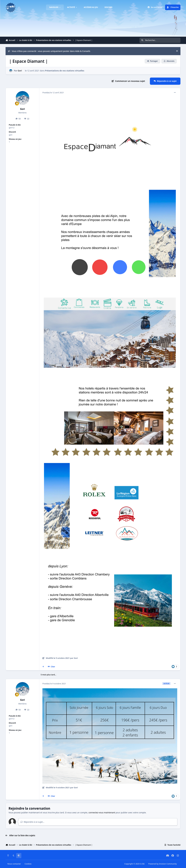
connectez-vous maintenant (102, 813)
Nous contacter (14, 864)
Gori (20, 71)
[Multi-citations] (43, 667)
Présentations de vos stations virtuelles (65, 71)
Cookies (28, 864)
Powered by (162, 864)
